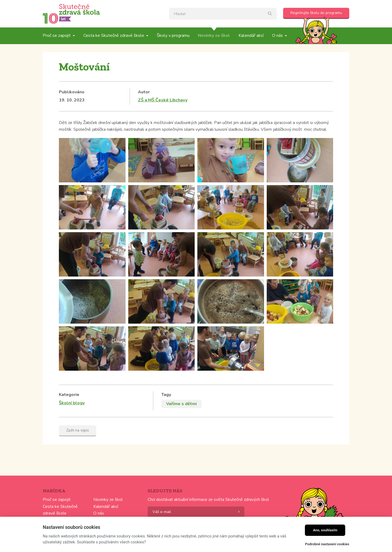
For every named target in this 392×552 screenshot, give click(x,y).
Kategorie (69, 395)
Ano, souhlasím (325, 530)
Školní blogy (72, 403)
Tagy (166, 395)
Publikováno (72, 92)
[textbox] (223, 14)
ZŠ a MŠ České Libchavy (163, 100)
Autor (144, 92)
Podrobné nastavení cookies (327, 544)
